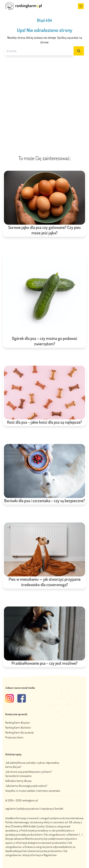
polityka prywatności (28, 809)
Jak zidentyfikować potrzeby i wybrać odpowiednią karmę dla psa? (32, 765)
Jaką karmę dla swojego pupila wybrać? (26, 786)
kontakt (59, 809)
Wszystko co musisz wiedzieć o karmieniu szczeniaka (33, 791)
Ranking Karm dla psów (18, 723)
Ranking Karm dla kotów (18, 728)
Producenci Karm (14, 737)
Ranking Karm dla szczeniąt (20, 732)
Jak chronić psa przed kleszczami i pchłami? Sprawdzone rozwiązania (28, 774)
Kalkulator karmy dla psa (18, 781)
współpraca (47, 809)
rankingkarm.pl (30, 800)
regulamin (11, 809)
